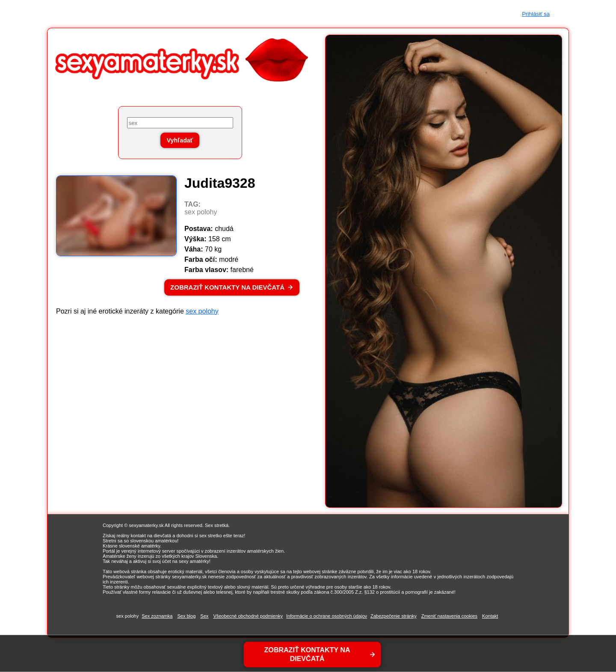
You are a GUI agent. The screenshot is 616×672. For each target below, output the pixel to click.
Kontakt (490, 616)
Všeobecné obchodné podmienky (248, 616)
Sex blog (186, 616)
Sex (204, 616)
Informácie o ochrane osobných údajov (327, 616)
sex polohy (202, 311)
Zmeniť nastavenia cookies (449, 616)
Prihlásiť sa (536, 14)
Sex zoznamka (157, 616)
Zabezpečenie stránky (394, 616)
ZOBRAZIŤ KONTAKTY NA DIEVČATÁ (227, 287)
